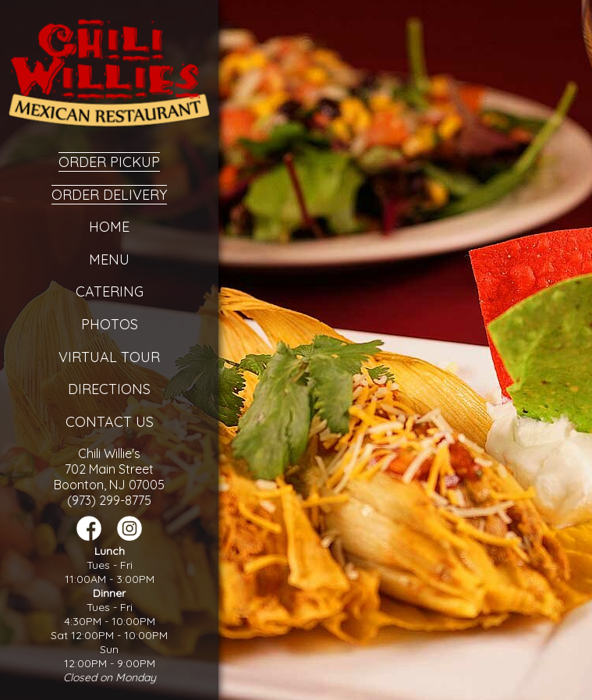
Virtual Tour (109, 357)
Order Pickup (109, 162)
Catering (110, 291)
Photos (110, 324)
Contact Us (110, 422)
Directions (109, 389)
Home (109, 227)
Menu (109, 259)
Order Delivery (109, 195)
